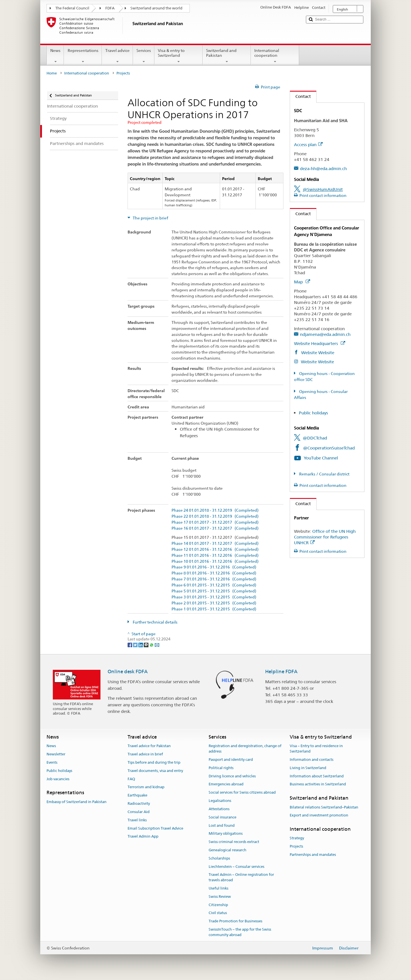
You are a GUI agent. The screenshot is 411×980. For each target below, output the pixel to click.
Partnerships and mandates (313, 855)
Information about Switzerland (317, 776)
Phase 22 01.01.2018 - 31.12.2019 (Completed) (215, 516)
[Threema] (147, 644)
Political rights (221, 768)
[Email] (157, 644)
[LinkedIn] (141, 644)
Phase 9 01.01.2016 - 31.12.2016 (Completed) (214, 567)
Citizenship (218, 905)
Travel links (137, 820)
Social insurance (222, 817)
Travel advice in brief (145, 754)
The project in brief (150, 218)
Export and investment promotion (319, 815)
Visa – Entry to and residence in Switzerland (316, 749)
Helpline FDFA (281, 672)
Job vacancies (58, 779)
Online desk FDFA (128, 672)
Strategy (297, 838)
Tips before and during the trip (154, 762)
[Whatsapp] (152, 644)
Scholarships (219, 858)
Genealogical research (227, 850)
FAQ (131, 779)
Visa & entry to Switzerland (179, 56)
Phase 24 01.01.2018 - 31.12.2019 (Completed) (215, 510)
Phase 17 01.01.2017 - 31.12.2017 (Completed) (215, 522)
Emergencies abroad (226, 784)
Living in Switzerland (308, 768)
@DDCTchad (315, 438)
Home (52, 73)
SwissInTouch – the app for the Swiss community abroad (240, 932)
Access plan (308, 145)
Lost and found (222, 825)
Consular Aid (139, 812)
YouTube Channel (321, 458)
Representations (83, 56)
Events (52, 762)
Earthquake (137, 796)
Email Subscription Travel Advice (155, 828)
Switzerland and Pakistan (227, 56)
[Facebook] (130, 644)
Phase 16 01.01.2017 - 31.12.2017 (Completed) (215, 528)
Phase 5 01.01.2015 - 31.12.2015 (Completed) (214, 591)
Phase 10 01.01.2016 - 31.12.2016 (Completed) (215, 561)
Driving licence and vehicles (232, 776)
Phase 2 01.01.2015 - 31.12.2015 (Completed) (214, 603)
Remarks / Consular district (324, 474)
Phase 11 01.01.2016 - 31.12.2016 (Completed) (215, 555)
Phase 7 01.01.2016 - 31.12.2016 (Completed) (214, 579)
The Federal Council (72, 8)
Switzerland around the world (156, 8)
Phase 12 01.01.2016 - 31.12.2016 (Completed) (215, 550)
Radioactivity (139, 803)
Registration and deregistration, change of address (245, 749)
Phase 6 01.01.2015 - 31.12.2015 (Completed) (214, 585)
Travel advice (117, 56)
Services (144, 56)
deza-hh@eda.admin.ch (323, 169)
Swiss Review (220, 897)
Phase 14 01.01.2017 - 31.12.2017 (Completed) (215, 544)
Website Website (317, 353)
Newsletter (56, 754)
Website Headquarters (320, 343)
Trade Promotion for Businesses (235, 921)
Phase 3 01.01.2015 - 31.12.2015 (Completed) (214, 597)
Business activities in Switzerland (318, 784)
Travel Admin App (143, 837)
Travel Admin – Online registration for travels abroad (241, 878)
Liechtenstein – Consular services (236, 867)
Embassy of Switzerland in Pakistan (76, 802)
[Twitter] (136, 644)
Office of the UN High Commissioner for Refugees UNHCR (325, 537)
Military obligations (226, 834)
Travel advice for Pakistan (149, 746)
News (55, 56)
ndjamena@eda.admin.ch (325, 334)
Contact (300, 96)
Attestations (219, 809)
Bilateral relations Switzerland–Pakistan (324, 807)
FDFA (110, 8)
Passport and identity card (231, 760)
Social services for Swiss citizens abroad (242, 793)
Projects (296, 846)
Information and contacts (312, 760)
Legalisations (220, 801)
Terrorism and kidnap (146, 787)
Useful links (218, 888)
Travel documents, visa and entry (155, 771)
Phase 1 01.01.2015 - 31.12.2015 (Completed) (214, 609)
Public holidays (313, 413)
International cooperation (275, 56)
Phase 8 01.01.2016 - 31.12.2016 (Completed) (214, 573)
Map (302, 282)
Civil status (218, 913)
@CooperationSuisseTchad (329, 448)
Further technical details (155, 622)
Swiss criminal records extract (234, 842)
